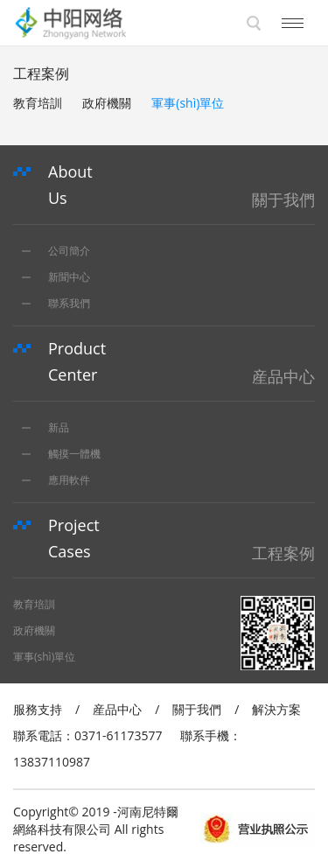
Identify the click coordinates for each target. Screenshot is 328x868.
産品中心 (117, 709)
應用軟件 (56, 480)
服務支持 (38, 709)
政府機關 (107, 103)
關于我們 (197, 709)
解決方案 (276, 709)
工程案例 (41, 73)
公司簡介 (56, 251)
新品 (45, 427)
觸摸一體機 (61, 454)
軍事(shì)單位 (188, 103)
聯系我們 (56, 303)
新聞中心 (56, 277)
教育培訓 (38, 103)
